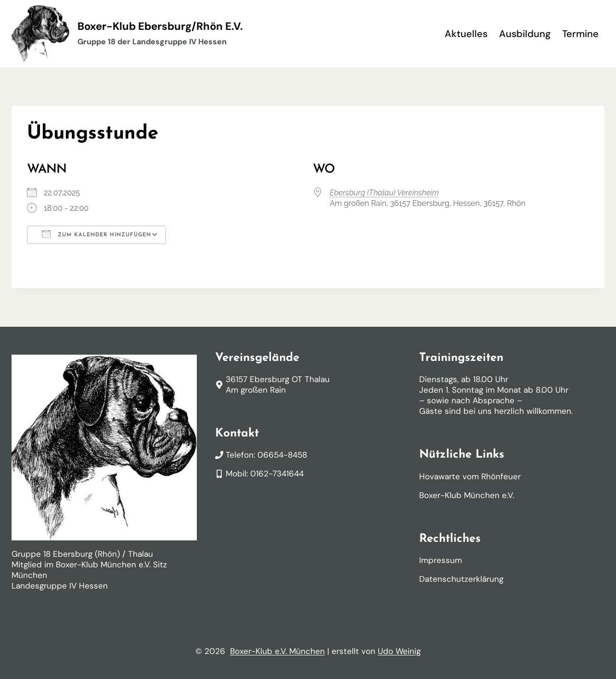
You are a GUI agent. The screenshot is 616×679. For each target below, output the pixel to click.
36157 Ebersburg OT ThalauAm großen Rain (278, 384)
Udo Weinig (399, 651)
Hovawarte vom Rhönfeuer (470, 476)
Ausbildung (525, 34)
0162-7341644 (277, 474)
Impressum (441, 560)
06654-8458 (282, 455)
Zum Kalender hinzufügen (96, 234)
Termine (580, 34)
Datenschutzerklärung (461, 579)
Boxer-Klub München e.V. (467, 495)
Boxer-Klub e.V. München (277, 651)
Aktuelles (466, 34)
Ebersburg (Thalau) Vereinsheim (384, 193)
